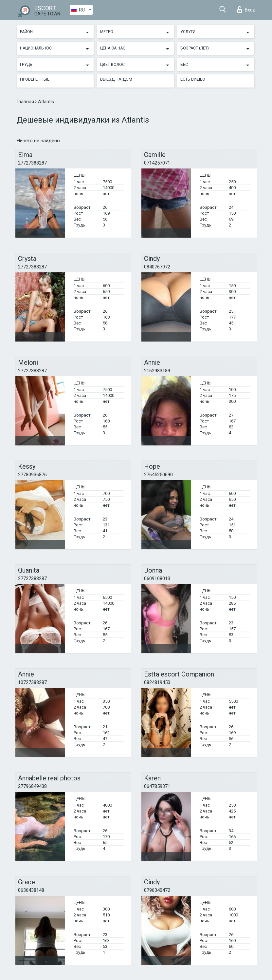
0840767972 (157, 267)
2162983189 (157, 371)
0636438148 (31, 890)
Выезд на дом (116, 79)
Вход (246, 10)
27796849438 (32, 786)
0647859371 (157, 786)
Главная (26, 102)
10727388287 (32, 682)
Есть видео (193, 79)
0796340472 (157, 890)
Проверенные (35, 79)
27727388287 (32, 163)
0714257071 (157, 163)
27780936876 (32, 475)
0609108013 (157, 578)
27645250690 (158, 475)
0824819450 (157, 682)
